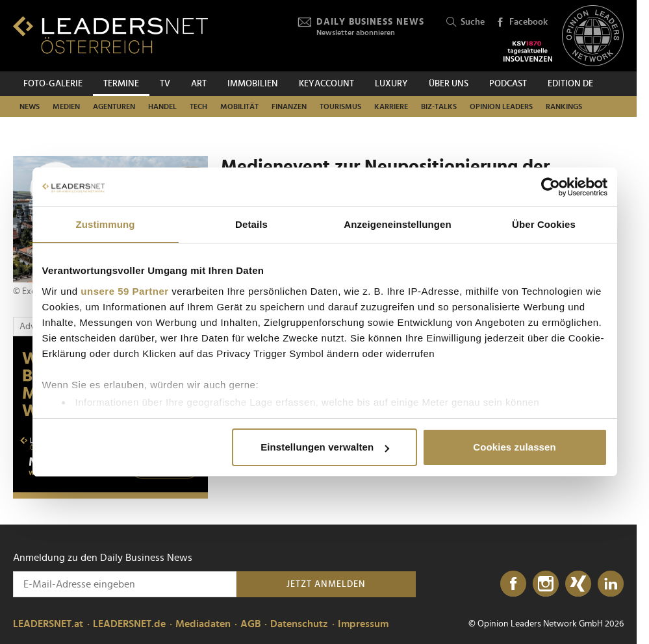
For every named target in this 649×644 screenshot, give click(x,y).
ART (199, 84)
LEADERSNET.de (129, 624)
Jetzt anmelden (326, 584)
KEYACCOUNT (326, 84)
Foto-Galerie (53, 84)
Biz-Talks (439, 106)
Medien (66, 106)
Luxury (391, 84)
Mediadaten (203, 624)
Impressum (363, 624)
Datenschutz (299, 624)
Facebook (522, 23)
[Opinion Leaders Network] (593, 36)
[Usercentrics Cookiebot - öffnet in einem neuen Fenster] (551, 187)
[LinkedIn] (611, 584)
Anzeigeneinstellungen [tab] (397, 224)
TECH (198, 106)
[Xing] (578, 584)
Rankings (564, 106)
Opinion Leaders (501, 106)
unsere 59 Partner (124, 291)
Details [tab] (251, 224)
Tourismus (340, 106)
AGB (250, 624)
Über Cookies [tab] (544, 224)
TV (165, 84)
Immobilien (253, 84)
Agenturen (114, 106)
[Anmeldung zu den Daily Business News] (125, 584)
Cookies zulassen (514, 447)
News (30, 106)
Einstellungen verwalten (325, 447)
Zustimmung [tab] (106, 224)
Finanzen (289, 106)
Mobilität (239, 106)
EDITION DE (570, 84)
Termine (121, 84)
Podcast (508, 84)
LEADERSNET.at (48, 624)
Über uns (449, 84)
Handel (162, 106)
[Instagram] (546, 584)
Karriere (391, 106)
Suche (465, 22)
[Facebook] (513, 584)
